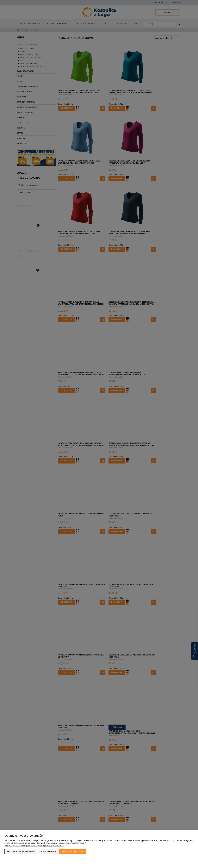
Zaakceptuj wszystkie (73, 852)
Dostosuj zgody (48, 852)
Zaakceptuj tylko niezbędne (21, 852)
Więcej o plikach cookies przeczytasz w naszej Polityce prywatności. (34, 846)
